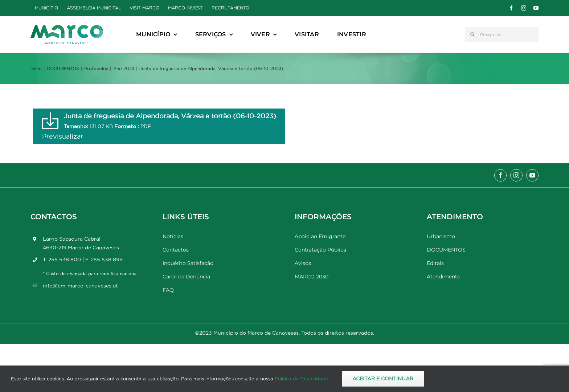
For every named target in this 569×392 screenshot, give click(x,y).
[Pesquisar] (472, 34)
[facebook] (511, 8)
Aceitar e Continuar (383, 379)
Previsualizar (63, 136)
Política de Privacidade (302, 379)
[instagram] (524, 8)
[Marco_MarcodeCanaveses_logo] (67, 28)
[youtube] (536, 8)
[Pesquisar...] (502, 34)
